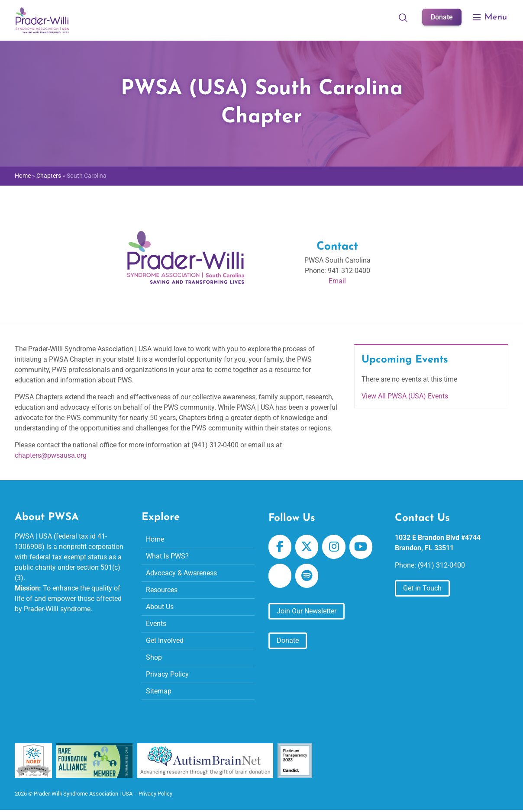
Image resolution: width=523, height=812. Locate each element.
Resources (162, 590)
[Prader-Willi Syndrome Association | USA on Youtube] (361, 547)
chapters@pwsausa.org (51, 455)
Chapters (49, 176)
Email (337, 281)
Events (156, 624)
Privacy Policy (167, 674)
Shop (154, 657)
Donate (442, 17)
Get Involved (165, 640)
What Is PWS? (167, 556)
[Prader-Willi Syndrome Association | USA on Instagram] (334, 547)
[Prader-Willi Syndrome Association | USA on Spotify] (307, 576)
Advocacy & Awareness (181, 573)
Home (23, 176)
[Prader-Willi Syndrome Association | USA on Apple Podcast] (280, 576)
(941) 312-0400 (441, 565)
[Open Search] (403, 17)
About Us (160, 607)
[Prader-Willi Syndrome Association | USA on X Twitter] (307, 547)
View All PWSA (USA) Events (405, 396)
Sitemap (159, 691)
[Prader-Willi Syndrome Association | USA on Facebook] (280, 547)
